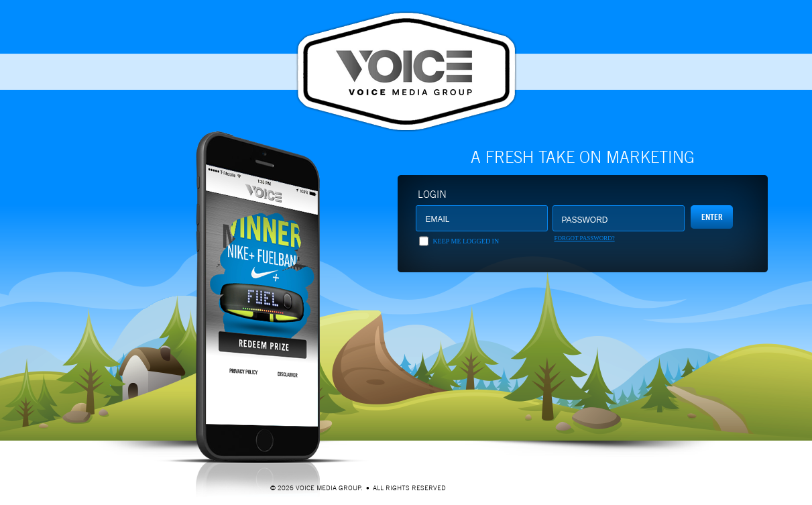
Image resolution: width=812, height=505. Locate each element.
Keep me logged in (466, 241)
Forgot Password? (584, 238)
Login (432, 194)
